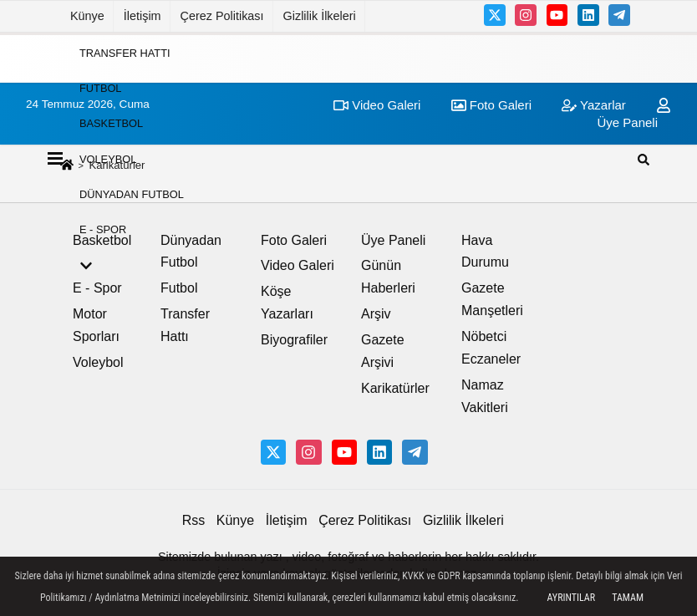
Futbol (100, 88)
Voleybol (108, 158)
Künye (87, 16)
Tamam (628, 598)
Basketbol (111, 123)
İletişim (142, 16)
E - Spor (103, 229)
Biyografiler (294, 340)
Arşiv (376, 314)
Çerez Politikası (222, 16)
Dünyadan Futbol (132, 194)
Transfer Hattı (125, 52)
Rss (194, 520)
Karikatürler (395, 388)
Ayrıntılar (571, 598)
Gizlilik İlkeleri (320, 16)
